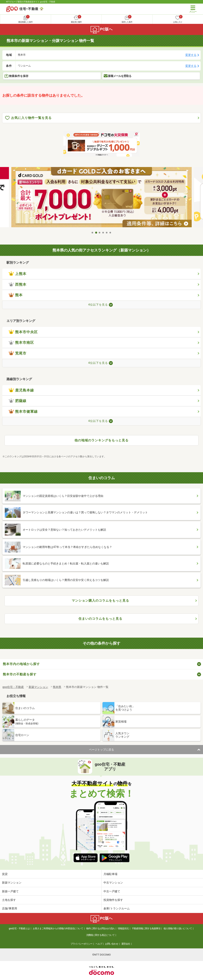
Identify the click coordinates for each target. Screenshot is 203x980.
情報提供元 (123, 929)
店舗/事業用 (10, 908)
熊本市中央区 (23, 332)
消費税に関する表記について (100, 935)
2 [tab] (96, 233)
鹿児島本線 (21, 390)
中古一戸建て (112, 891)
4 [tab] (103, 233)
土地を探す (9, 900)
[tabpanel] (101, 198)
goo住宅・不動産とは (19, 929)
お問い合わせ (112, 944)
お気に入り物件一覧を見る (28, 118)
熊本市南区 (21, 343)
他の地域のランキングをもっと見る (101, 440)
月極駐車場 (110, 874)
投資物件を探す (113, 900)
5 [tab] (107, 233)
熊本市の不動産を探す (20, 674)
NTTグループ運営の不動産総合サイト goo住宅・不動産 (31, 2)
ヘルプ (99, 944)
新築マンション (12, 883)
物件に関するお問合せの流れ (100, 929)
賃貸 (5, 874)
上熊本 (18, 274)
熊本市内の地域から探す (21, 664)
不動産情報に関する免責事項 (146, 929)
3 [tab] (100, 233)
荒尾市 (18, 353)
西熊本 (18, 285)
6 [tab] (110, 233)
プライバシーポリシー (81, 944)
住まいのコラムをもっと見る (100, 619)
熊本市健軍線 (23, 412)
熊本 (16, 295)
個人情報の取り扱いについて (178, 929)
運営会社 (126, 944)
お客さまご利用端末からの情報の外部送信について (58, 929)
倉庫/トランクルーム (117, 908)
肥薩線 (18, 401)
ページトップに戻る (101, 750)
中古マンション (113, 883)
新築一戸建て (10, 891)
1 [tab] (93, 233)
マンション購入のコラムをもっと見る (100, 601)
